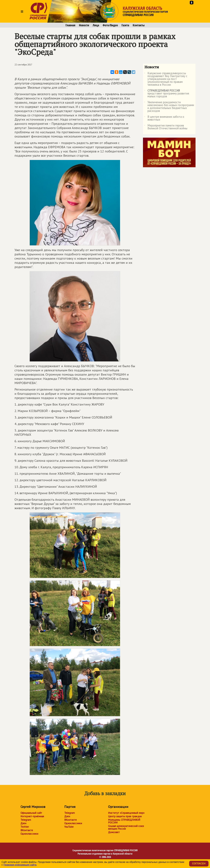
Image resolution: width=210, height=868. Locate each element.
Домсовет (114, 832)
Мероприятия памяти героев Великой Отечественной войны (166, 127)
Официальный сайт (31, 813)
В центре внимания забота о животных (164, 118)
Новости (84, 25)
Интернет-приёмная (32, 816)
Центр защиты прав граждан (125, 816)
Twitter (25, 827)
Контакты (139, 25)
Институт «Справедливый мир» (126, 813)
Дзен (23, 823)
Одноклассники (29, 834)
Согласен (199, 864)
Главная (70, 25)
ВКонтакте (27, 830)
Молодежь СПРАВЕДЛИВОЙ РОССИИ (124, 821)
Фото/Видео (110, 25)
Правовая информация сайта (20, 865)
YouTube (69, 827)
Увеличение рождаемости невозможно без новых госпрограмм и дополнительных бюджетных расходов (169, 107)
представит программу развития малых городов (167, 94)
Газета (125, 25)
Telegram (26, 820)
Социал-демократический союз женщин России (126, 827)
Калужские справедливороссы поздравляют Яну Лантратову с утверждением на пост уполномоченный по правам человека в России (166, 79)
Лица (96, 25)
